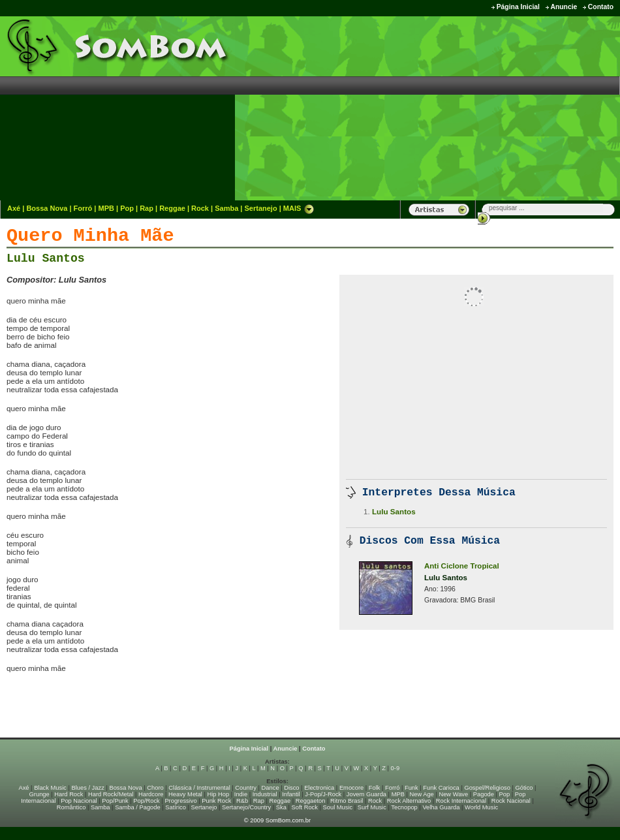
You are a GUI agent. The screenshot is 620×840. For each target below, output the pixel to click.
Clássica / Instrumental (199, 788)
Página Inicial (518, 7)
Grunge (39, 794)
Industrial (265, 794)
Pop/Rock (146, 801)
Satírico (176, 807)
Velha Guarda (441, 807)
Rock (200, 208)
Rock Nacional (511, 801)
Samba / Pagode (138, 807)
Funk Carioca (441, 788)
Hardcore (151, 794)
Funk (411, 788)
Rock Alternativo (409, 801)
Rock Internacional (461, 801)
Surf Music (372, 807)
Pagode (484, 794)
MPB (106, 208)
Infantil (291, 794)
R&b (242, 801)
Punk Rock (216, 801)
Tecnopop (404, 807)
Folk (375, 788)
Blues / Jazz (88, 788)
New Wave (453, 794)
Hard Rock (69, 794)
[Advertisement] (507, 108)
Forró (83, 208)
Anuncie (564, 7)
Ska (281, 807)
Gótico (524, 788)
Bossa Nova (47, 208)
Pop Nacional (79, 801)
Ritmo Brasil (347, 801)
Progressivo (180, 801)
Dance (271, 788)
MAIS (299, 208)
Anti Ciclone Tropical (462, 566)
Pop (127, 208)
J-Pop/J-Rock (323, 794)
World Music (481, 807)
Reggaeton (311, 801)
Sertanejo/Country (246, 807)
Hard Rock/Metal (111, 794)
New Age (421, 794)
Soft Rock (305, 807)
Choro (155, 788)
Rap (147, 208)
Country (246, 788)
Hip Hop (219, 794)
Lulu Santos (46, 258)
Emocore (351, 788)
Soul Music (338, 807)
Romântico (71, 807)
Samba (226, 208)
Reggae (172, 208)
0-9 (395, 768)
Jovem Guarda (366, 794)
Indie (241, 794)
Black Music (50, 788)
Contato (601, 7)
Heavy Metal (185, 794)
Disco (291, 788)
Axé (14, 208)
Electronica (319, 788)
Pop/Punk (115, 801)
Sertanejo (260, 208)
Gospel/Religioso (487, 788)
